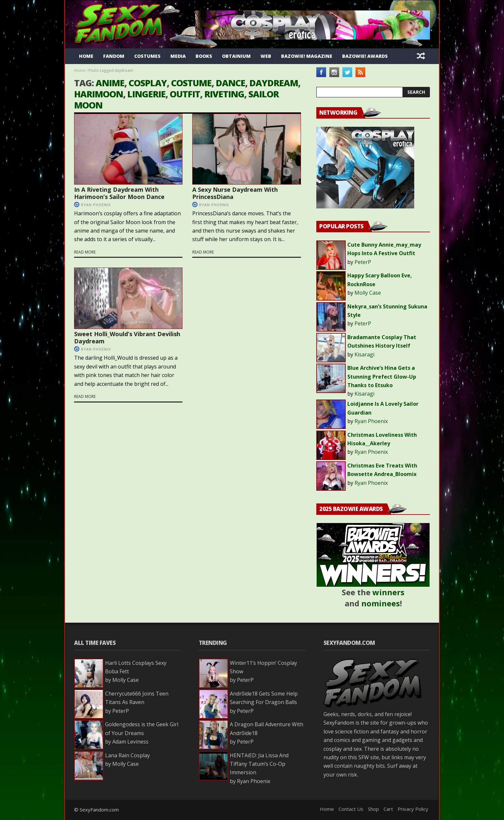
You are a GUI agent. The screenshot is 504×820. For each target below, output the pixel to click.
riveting (224, 94)
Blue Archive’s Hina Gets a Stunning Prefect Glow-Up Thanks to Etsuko (382, 377)
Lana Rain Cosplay (127, 755)
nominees (381, 603)
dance (230, 83)
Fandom (114, 56)
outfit (185, 94)
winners (388, 592)
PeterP (363, 262)
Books (204, 56)
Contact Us (351, 809)
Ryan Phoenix (96, 205)
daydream (274, 83)
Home (86, 56)
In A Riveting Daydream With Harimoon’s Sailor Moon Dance (119, 193)
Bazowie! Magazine (307, 56)
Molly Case (368, 293)
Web (266, 56)
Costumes (147, 56)
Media (178, 56)
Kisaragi (364, 354)
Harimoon (99, 94)
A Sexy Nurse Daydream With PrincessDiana (235, 193)
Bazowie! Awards (365, 56)
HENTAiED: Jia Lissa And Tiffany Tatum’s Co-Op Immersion (259, 764)
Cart (388, 809)
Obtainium (236, 56)
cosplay (148, 83)
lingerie (146, 94)
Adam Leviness (130, 742)
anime (110, 83)
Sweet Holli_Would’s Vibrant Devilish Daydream (127, 337)
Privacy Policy (413, 809)
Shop (373, 809)
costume (191, 83)
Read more (85, 252)
